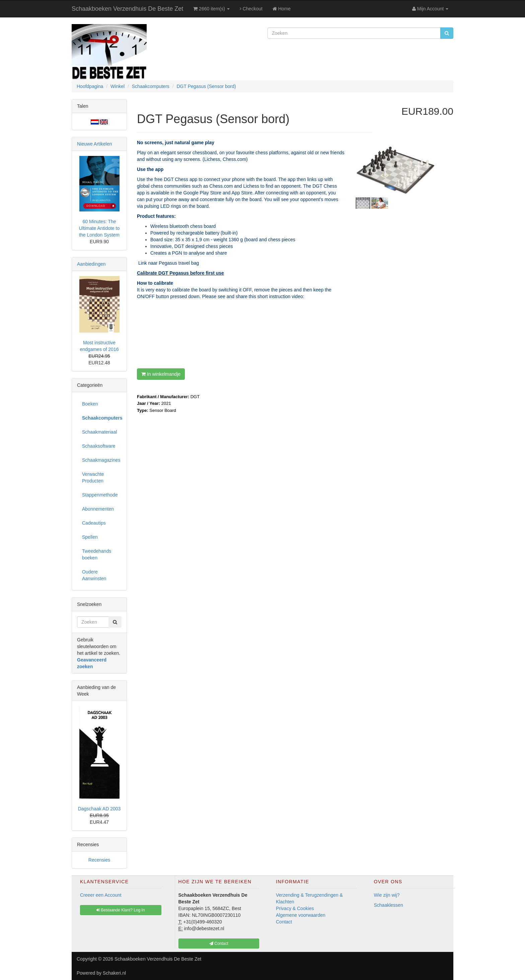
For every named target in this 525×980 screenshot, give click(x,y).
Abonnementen (98, 509)
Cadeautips (94, 523)
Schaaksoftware (99, 446)
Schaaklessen (389, 905)
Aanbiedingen (91, 264)
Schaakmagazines (101, 460)
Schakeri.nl (114, 973)
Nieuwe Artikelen (94, 144)
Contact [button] (219, 944)
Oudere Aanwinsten (94, 575)
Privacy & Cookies (295, 908)
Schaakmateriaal (99, 432)
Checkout (251, 9)
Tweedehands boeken (97, 554)
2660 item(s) (211, 9)
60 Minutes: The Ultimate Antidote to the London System (99, 228)
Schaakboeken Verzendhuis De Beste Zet (127, 9)
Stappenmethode (100, 495)
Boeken (90, 404)
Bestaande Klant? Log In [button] (121, 910)
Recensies (99, 860)
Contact (284, 922)
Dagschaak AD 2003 (99, 809)
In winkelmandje (161, 374)
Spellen (90, 537)
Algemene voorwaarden (301, 915)
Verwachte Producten (93, 477)
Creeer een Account (101, 895)
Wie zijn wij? (387, 895)
